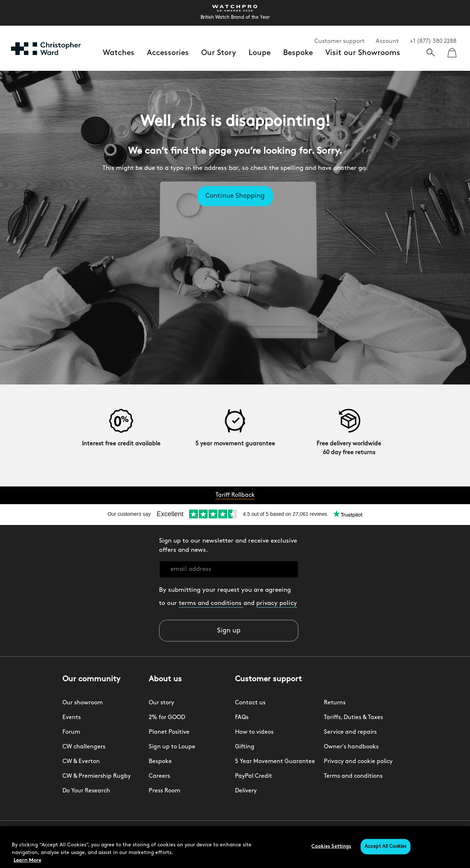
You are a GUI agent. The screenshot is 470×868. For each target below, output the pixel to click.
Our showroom (83, 703)
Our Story (219, 53)
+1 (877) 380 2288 (433, 41)
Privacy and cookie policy (358, 762)
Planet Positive (169, 732)
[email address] (229, 569)
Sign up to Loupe (172, 747)
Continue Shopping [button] (235, 196)
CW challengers (84, 747)
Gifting (245, 747)
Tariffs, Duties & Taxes (353, 718)
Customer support (339, 41)
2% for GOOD (167, 718)
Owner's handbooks (351, 747)
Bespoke (298, 53)
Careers (159, 776)
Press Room (164, 791)
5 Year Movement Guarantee (275, 762)
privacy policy (277, 603)
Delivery (246, 791)
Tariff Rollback (235, 495)
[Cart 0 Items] (452, 50)
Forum (71, 732)
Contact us (250, 703)
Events (72, 718)
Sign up (229, 631)
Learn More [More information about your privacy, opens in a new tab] (27, 860)
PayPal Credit (254, 776)
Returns (335, 703)
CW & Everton (81, 762)
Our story (161, 703)
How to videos (254, 732)
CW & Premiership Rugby (97, 776)
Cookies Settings (331, 847)
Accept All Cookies (386, 847)
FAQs (242, 718)
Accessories (168, 53)
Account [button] (387, 41)
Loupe (260, 53)
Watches (119, 53)
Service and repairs (350, 732)
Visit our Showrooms (363, 53)
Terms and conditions (353, 776)
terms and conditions (211, 603)
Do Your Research (86, 791)
